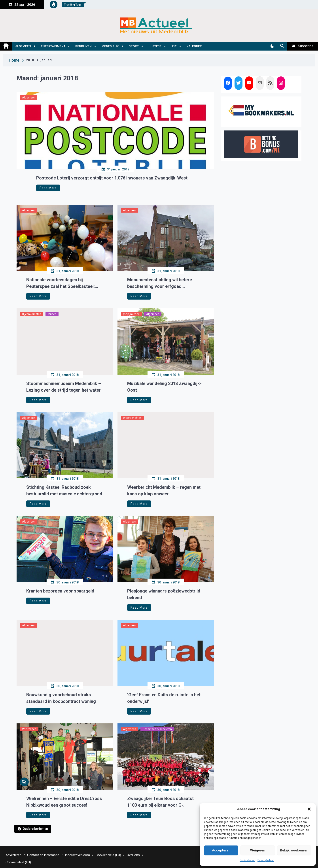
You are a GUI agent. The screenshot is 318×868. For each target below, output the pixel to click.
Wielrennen (29, 729)
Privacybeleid (266, 860)
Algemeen (23, 46)
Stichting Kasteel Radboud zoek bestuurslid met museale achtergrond (64, 491)
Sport (134, 46)
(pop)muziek (131, 314)
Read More (48, 188)
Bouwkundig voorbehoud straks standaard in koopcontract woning (61, 698)
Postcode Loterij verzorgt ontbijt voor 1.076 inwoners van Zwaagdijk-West (112, 178)
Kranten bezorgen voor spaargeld (60, 591)
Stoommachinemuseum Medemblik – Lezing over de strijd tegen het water (64, 387)
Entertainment (53, 46)
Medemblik (110, 46)
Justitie (155, 46)
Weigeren (258, 850)
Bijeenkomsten (32, 314)
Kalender (194, 46)
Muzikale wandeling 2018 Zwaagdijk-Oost (164, 387)
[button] (309, 809)
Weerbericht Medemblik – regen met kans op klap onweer (164, 491)
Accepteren (221, 850)
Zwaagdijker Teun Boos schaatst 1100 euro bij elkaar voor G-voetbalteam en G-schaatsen (160, 802)
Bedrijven (83, 46)
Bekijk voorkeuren (294, 850)
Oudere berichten (35, 829)
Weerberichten (132, 418)
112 (174, 46)
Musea (52, 314)
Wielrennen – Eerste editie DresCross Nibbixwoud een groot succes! (64, 802)
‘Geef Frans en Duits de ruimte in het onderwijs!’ (164, 698)
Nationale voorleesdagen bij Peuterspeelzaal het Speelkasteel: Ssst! (61, 283)
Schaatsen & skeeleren (157, 729)
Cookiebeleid (247, 860)
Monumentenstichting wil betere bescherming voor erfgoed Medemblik (160, 283)
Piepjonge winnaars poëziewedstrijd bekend (164, 594)
